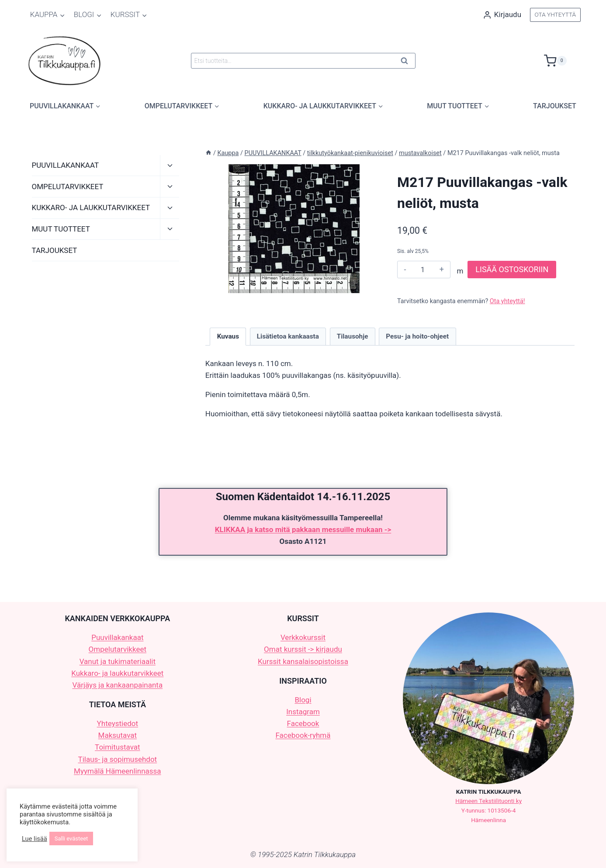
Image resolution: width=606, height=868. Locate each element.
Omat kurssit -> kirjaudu (303, 649)
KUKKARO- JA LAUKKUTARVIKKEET (91, 207)
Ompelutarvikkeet (118, 649)
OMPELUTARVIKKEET (68, 187)
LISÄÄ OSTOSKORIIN (512, 269)
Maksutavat (118, 735)
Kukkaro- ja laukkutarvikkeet (117, 673)
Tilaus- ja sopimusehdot (117, 759)
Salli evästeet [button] (71, 839)
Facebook (303, 723)
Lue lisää (35, 839)
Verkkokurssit (303, 637)
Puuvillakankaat (117, 637)
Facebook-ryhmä (303, 735)
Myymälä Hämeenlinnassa (117, 771)
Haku (407, 62)
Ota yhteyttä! (507, 301)
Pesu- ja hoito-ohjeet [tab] (417, 336)
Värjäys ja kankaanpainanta (117, 685)
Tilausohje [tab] (353, 336)
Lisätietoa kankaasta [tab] (288, 336)
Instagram (303, 712)
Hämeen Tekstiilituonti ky (488, 801)
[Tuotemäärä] (423, 270)
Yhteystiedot (118, 723)
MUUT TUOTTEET (61, 229)
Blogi (303, 700)
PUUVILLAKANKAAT (66, 165)
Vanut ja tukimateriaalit (118, 661)
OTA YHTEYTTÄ (555, 14)
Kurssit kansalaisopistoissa (303, 661)
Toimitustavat (118, 747)
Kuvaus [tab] (228, 336)
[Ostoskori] (562, 61)
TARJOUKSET (555, 106)
